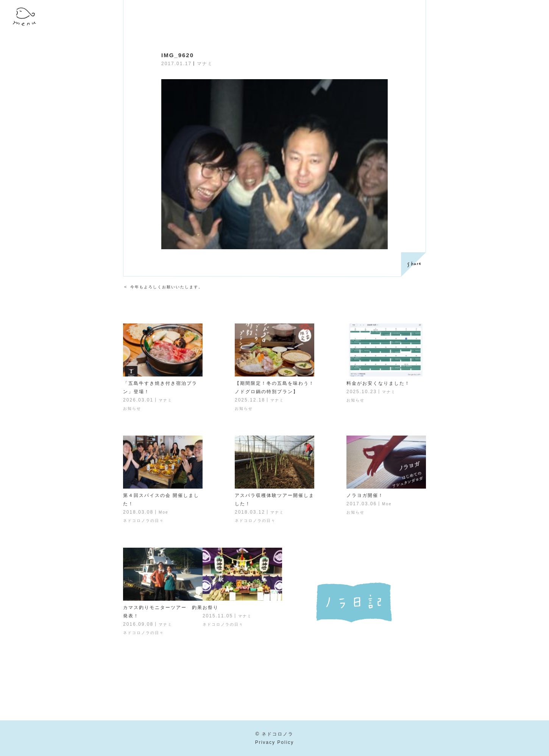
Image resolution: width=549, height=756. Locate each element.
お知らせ (132, 408)
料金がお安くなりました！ (378, 383)
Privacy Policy (275, 742)
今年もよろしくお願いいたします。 (167, 287)
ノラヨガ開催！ (365, 495)
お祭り (211, 608)
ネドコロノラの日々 (143, 521)
